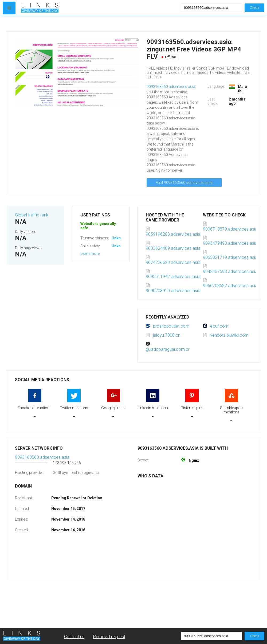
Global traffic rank (32, 215)
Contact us (74, 637)
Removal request (109, 637)
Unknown (120, 238)
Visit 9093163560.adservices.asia (184, 183)
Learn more (90, 253)
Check (254, 8)
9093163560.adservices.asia (171, 87)
